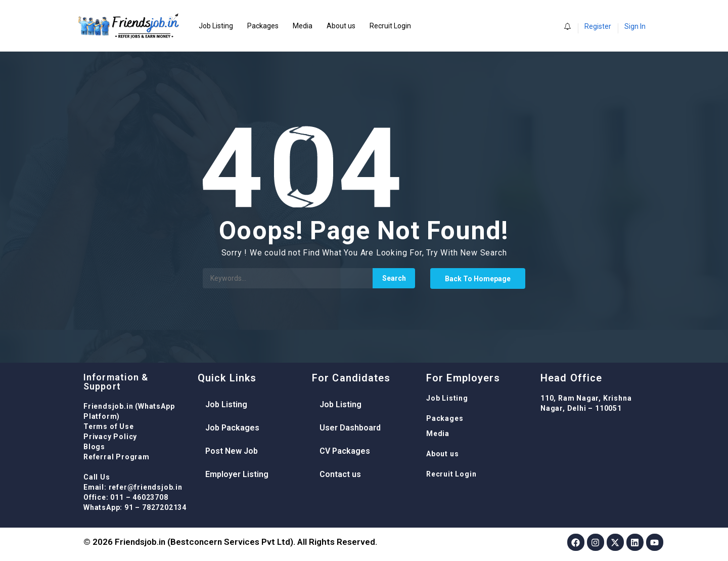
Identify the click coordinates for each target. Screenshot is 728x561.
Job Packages (232, 428)
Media (303, 26)
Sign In (635, 26)
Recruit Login (390, 26)
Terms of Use (109, 426)
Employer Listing (237, 474)
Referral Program (117, 457)
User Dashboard (350, 428)
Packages (263, 26)
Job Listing (216, 26)
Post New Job (232, 451)
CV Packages (345, 451)
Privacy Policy (110, 437)
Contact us (340, 474)
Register (598, 26)
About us (341, 26)
